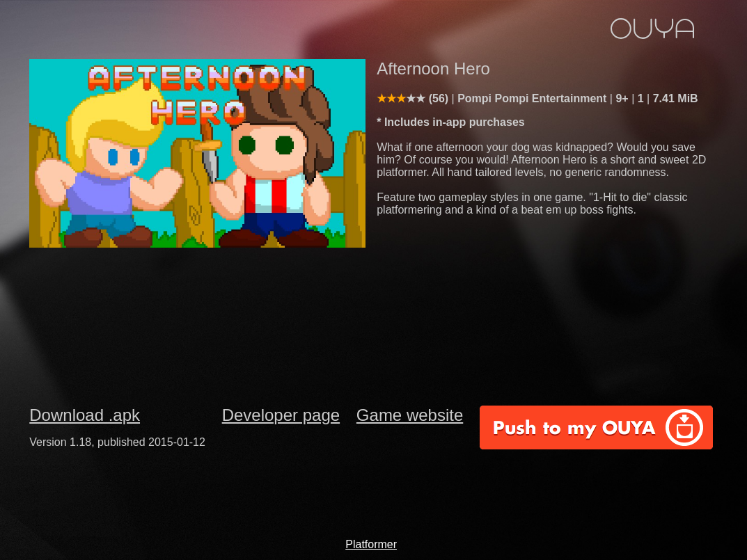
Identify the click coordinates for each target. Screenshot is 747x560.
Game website (410, 415)
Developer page (281, 415)
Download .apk (85, 415)
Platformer (371, 544)
